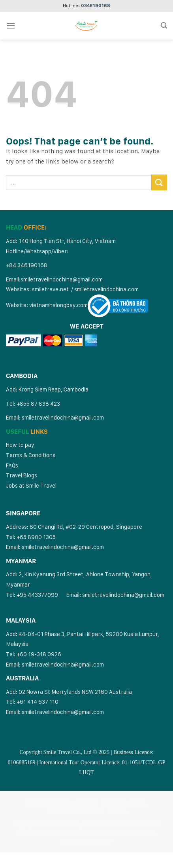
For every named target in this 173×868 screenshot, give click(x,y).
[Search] (164, 26)
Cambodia (114, 800)
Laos (138, 800)
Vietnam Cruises (125, 806)
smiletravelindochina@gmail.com (62, 279)
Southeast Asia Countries (62, 806)
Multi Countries (48, 800)
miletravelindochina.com (108, 289)
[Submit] (159, 182)
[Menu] (11, 26)
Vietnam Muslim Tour (76, 811)
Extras (118, 811)
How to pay (20, 445)
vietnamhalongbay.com (58, 305)
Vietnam (86, 800)
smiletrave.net (51, 289)
